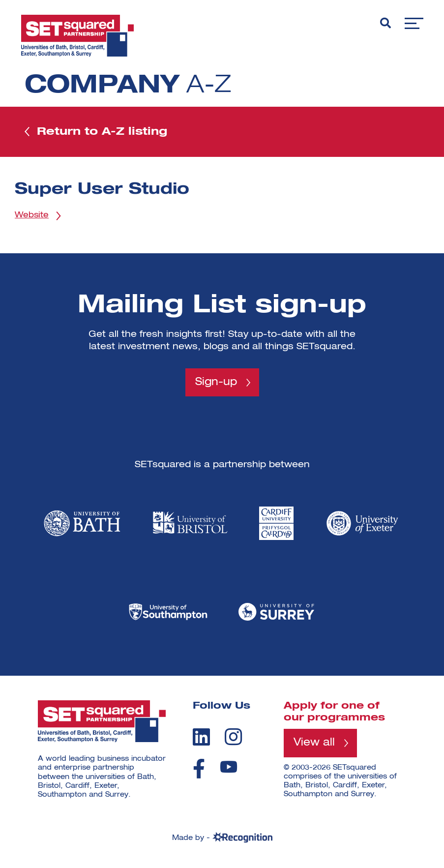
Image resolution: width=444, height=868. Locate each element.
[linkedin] (201, 739)
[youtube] (229, 769)
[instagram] (233, 739)
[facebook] (199, 771)
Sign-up (216, 384)
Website (32, 217)
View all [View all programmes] (315, 745)
